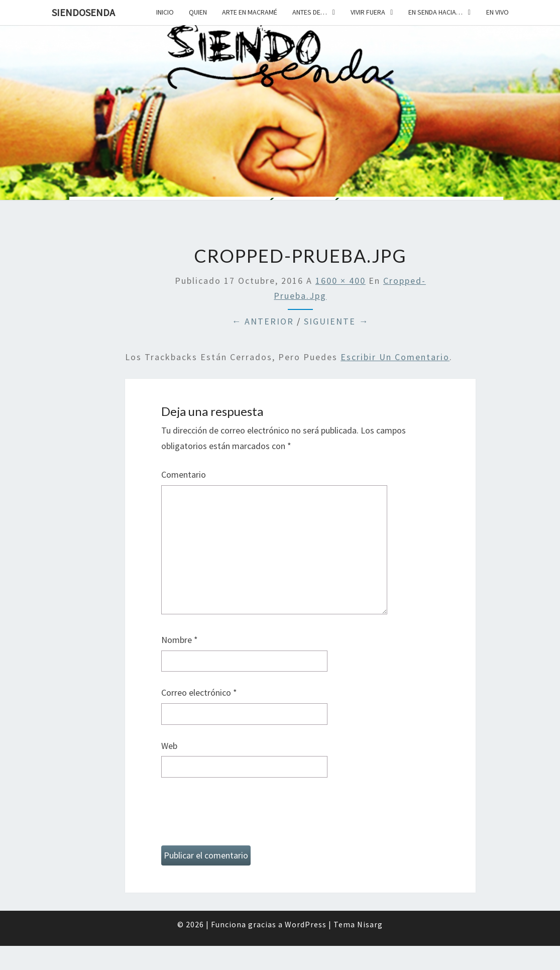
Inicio (165, 12)
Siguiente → (336, 321)
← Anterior (263, 321)
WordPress (306, 924)
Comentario (184, 474)
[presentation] (238, 816)
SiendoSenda (83, 12)
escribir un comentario (395, 357)
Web (169, 746)
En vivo (497, 12)
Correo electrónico (199, 692)
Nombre (180, 640)
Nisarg (370, 924)
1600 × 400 (341, 281)
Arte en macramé (250, 12)
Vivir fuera (368, 12)
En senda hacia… (435, 12)
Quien (198, 12)
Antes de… (310, 12)
